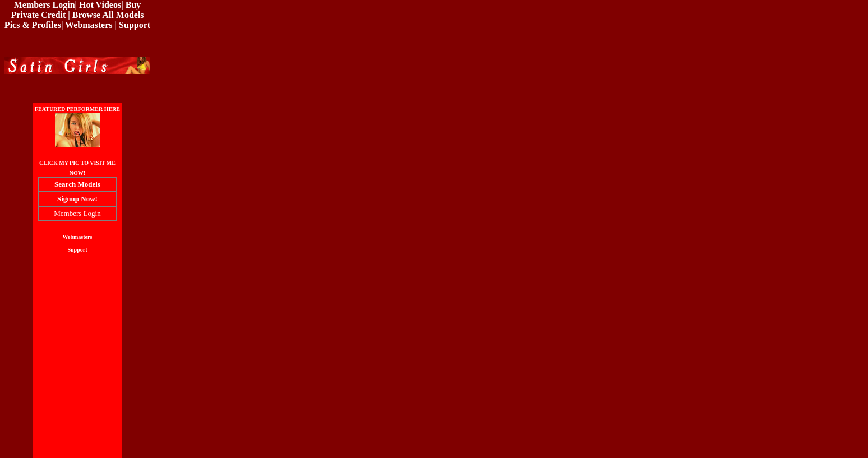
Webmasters (89, 25)
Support (135, 25)
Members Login (45, 5)
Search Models (77, 184)
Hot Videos (100, 5)
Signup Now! (77, 199)
